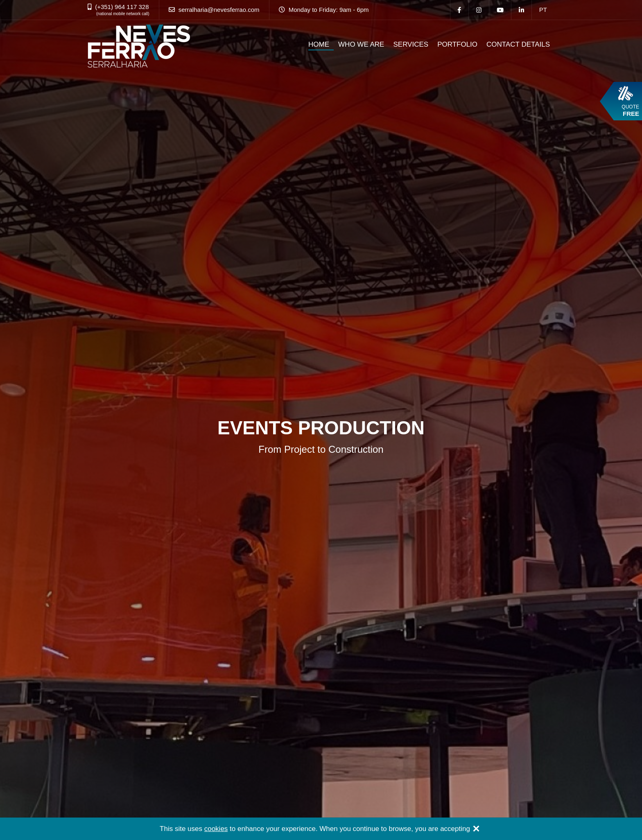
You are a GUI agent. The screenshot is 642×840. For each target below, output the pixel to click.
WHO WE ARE (361, 44)
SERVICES (411, 44)
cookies (216, 829)
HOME (319, 44)
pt (543, 10)
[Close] (476, 829)
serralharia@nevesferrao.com (219, 10)
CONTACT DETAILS (518, 44)
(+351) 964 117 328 (122, 7)
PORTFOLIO (457, 44)
